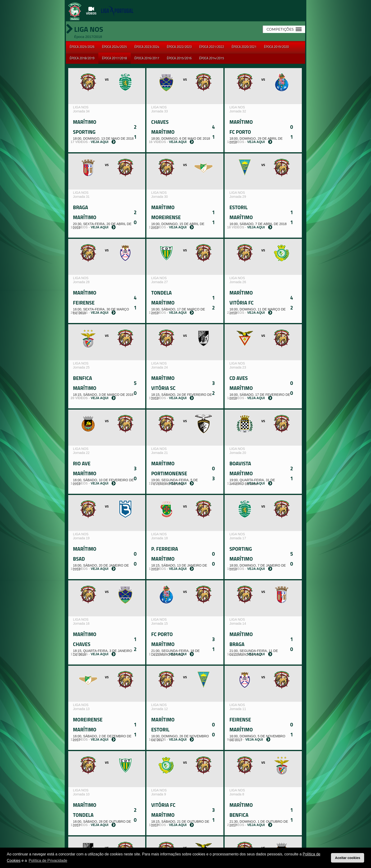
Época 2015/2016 (179, 58)
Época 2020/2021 (244, 47)
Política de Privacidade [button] (48, 861)
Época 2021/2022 (212, 47)
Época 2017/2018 (115, 58)
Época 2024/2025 (115, 47)
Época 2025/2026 (82, 47)
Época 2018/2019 (82, 58)
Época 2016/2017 (147, 58)
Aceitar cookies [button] (348, 858)
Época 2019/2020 (277, 47)
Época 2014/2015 (212, 58)
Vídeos (91, 11)
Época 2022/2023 (179, 47)
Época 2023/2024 (147, 47)
